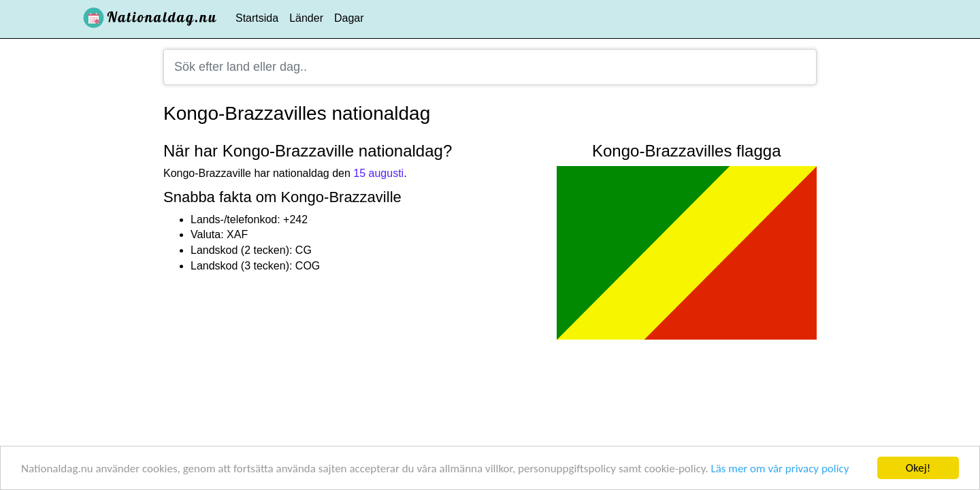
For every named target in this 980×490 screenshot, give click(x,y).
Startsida (257, 18)
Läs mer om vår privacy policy (780, 469)
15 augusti (378, 173)
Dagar (349, 18)
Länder (306, 18)
